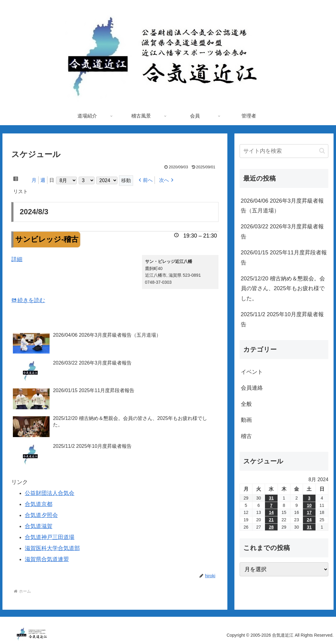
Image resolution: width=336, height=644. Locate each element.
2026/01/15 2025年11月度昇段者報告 (284, 257)
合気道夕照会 (41, 515)
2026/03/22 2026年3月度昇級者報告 (282, 231)
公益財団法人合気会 (50, 493)
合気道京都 (39, 504)
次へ (164, 180)
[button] (322, 151)
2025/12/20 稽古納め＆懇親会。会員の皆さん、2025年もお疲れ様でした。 (283, 288)
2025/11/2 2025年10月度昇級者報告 (282, 319)
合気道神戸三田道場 (50, 537)
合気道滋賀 (39, 526)
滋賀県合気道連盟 (47, 559)
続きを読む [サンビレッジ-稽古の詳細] (31, 300)
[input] (284, 151)
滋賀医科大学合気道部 (52, 548)
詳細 (17, 259)
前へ (148, 180)
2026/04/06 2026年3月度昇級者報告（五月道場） (282, 206)
